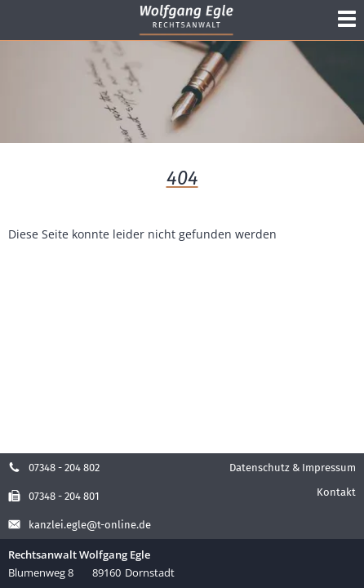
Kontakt (336, 492)
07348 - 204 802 (54, 468)
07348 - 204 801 (54, 496)
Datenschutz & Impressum (293, 468)
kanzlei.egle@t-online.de (80, 525)
